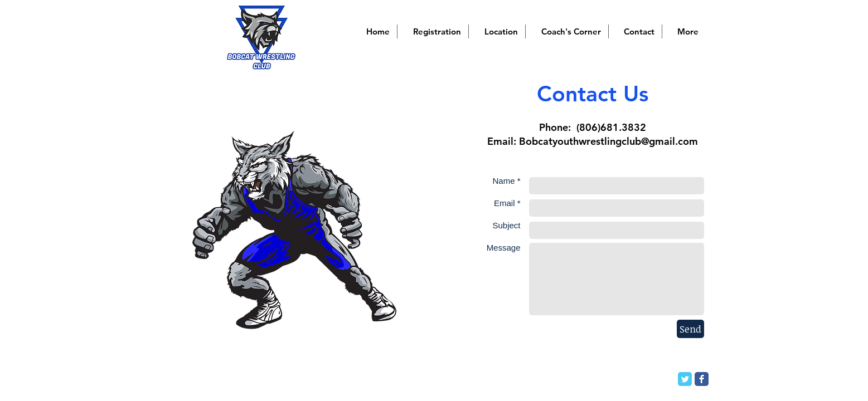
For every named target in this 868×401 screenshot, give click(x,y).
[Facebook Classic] (702, 379)
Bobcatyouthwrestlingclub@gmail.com (608, 141)
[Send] (690, 329)
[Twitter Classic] (685, 379)
